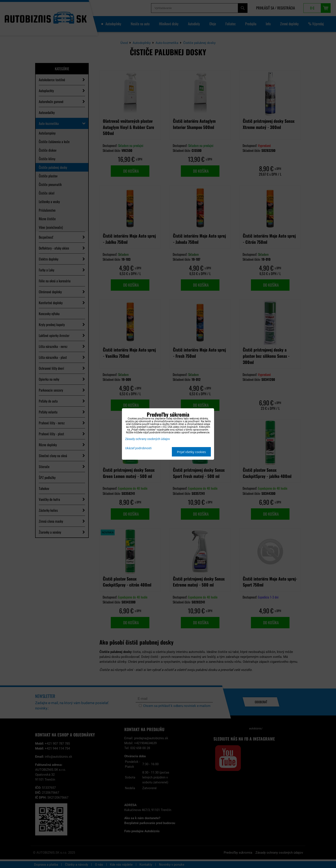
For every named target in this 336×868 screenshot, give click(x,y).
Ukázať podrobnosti (138, 448)
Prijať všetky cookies (191, 452)
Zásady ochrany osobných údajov (148, 439)
